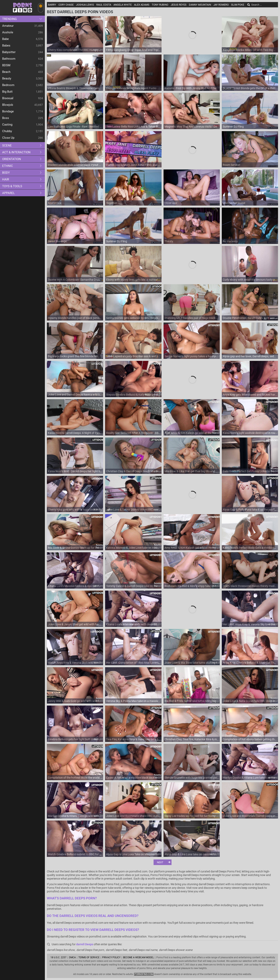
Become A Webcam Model (138, 957)
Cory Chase (66, 5)
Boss (6, 118)
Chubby (7, 131)
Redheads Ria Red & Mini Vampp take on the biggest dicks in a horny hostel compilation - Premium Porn (192, 586)
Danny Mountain (200, 5)
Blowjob (8, 105)
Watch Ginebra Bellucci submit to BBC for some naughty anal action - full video (75, 854)
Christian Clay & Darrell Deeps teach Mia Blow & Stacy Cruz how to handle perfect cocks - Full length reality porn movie (133, 471)
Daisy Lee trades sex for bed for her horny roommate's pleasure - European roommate (192, 816)
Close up (8, 138)
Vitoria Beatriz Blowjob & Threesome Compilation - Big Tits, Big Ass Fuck (75, 88)
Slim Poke (238, 5)
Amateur (8, 26)
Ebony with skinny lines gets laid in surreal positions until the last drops (133, 280)
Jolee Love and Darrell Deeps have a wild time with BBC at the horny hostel (75, 395)
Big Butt (7, 92)
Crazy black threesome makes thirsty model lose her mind (250, 586)
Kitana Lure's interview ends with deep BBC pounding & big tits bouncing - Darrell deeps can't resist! (133, 624)
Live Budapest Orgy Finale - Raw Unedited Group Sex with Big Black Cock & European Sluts (75, 127)
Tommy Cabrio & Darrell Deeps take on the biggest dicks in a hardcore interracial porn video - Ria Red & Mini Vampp (133, 586)
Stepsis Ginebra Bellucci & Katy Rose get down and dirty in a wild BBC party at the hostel (133, 395)
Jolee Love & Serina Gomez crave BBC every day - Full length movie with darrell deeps (133, 510)
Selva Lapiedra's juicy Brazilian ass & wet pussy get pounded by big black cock (133, 356)
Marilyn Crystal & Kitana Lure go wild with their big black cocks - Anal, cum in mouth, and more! (75, 816)
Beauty (7, 78)
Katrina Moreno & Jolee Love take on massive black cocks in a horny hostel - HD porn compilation (133, 548)
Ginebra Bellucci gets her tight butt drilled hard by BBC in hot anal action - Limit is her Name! (75, 739)
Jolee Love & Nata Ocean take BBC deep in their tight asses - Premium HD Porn (250, 701)
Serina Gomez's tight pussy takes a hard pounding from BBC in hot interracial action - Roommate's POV (192, 356)
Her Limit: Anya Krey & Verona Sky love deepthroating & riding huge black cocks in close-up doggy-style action (250, 624)
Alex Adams (142, 5)
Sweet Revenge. (58, 241)
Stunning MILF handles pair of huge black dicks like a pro (192, 318)
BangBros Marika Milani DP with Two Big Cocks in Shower (250, 50)
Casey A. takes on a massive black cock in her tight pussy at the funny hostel (133, 778)
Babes (6, 46)
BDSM (6, 65)
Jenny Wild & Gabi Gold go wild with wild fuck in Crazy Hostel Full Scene (75, 701)
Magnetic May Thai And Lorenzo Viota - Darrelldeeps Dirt (192, 127)
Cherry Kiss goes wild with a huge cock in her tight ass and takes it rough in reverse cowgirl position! (75, 510)
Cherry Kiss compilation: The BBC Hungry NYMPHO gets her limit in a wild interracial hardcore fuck (75, 50)
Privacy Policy (111, 957)
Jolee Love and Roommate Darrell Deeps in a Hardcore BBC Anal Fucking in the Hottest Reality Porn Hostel (250, 816)
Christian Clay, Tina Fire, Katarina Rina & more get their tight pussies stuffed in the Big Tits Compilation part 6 (192, 739)
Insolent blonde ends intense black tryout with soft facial (75, 165)
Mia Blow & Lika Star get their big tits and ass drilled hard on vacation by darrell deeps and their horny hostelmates (192, 471)
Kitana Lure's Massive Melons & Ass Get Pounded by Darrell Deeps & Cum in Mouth (75, 586)
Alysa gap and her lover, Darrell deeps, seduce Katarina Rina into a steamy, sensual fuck (250, 356)
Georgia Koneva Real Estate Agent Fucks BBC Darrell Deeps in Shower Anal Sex (133, 88)
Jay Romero (221, 5)
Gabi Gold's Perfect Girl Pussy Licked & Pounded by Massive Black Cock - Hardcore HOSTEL (250, 471)
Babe (5, 39)
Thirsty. (169, 241)
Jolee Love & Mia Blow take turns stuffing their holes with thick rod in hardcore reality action (192, 663)
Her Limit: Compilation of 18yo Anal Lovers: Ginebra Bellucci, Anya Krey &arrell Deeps (133, 663)
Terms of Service (89, 957)
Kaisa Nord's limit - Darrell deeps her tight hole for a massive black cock (75, 471)
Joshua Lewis (85, 5)
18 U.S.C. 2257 (58, 957)
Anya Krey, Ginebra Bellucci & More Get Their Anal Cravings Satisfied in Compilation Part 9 (250, 663)
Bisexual (8, 98)
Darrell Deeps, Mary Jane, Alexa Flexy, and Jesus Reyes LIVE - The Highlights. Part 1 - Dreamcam (133, 165)
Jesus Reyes (179, 5)
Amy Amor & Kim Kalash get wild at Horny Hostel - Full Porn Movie (192, 548)
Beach (6, 72)
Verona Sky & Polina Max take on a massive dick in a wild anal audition (133, 701)
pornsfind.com (144, 974)
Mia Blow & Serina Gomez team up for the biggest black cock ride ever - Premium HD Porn (75, 548)
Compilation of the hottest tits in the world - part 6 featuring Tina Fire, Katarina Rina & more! (75, 778)
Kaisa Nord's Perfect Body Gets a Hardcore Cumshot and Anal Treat (250, 548)
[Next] (163, 862)
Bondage (8, 111)
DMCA (72, 957)
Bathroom (9, 59)
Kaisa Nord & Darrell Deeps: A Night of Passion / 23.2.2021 (75, 433)
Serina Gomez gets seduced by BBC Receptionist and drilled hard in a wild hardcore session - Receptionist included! (133, 318)
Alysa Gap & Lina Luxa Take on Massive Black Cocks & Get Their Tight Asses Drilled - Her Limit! (133, 854)
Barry (52, 5)
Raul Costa (104, 5)
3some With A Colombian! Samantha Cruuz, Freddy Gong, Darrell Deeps (75, 280)
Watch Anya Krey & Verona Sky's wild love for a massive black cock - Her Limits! (75, 663)
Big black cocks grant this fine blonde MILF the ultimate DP (75, 356)
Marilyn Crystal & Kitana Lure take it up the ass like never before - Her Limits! (250, 778)
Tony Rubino (160, 5)
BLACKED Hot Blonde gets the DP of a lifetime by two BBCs (250, 88)
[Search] (249, 5)
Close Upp (171, 203)
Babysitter (9, 52)
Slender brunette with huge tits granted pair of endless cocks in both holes (192, 778)
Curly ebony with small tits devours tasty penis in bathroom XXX (250, 280)
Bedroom (8, 85)
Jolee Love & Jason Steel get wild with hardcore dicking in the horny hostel (75, 624)
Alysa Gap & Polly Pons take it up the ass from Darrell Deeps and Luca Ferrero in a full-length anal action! (250, 510)
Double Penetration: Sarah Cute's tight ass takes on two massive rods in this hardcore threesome (250, 318)
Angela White (123, 5)
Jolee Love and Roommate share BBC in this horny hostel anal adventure (133, 816)
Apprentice (55, 203)
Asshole (8, 32)
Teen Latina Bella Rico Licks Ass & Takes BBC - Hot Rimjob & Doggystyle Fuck (133, 127)
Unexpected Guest (234, 203)
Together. (112, 203)
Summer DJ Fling (233, 127)
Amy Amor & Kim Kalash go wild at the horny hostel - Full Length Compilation (192, 433)
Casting (7, 125)
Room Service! (232, 165)
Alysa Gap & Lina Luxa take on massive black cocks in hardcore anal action (192, 854)
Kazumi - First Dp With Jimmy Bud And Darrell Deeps (192, 88)
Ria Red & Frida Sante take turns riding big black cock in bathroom (192, 701)
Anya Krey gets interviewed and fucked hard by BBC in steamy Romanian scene (250, 395)
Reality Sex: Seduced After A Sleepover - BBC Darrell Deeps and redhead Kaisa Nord (133, 433)
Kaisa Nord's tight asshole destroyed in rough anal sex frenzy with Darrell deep (250, 433)
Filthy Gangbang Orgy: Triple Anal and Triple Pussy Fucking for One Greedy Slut (133, 50)
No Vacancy (230, 241)
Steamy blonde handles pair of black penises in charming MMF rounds (75, 318)
